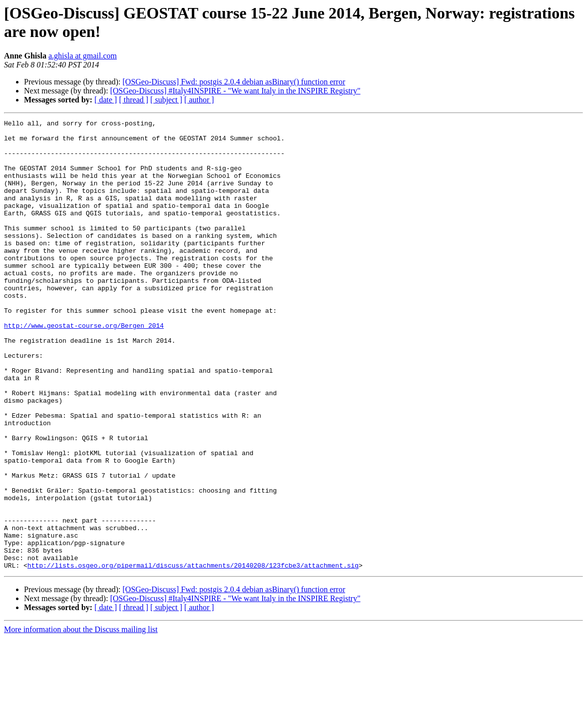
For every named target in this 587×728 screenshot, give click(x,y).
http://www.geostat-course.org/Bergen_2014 (84, 367)
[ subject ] (166, 100)
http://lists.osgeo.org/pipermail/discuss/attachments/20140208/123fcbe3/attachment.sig (193, 655)
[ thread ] (134, 100)
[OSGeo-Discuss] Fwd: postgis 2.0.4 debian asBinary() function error (234, 82)
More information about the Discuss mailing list (81, 719)
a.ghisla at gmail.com (83, 56)
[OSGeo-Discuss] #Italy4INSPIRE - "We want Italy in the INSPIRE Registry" (235, 91)
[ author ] (199, 100)
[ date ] (106, 100)
